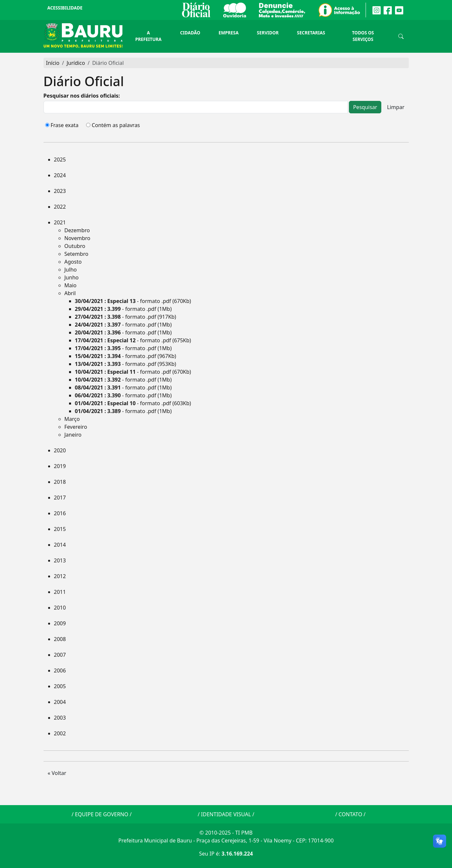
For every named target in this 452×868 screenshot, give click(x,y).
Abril (70, 293)
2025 (60, 160)
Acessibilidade (65, 8)
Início (53, 63)
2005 (60, 686)
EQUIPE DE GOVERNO (102, 814)
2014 (60, 545)
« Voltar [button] (57, 773)
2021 (60, 222)
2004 (60, 702)
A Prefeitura (148, 36)
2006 (60, 670)
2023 (60, 191)
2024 (60, 175)
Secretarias (311, 33)
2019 (60, 466)
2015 (60, 529)
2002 (60, 733)
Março (72, 419)
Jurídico (76, 63)
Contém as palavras (116, 125)
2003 (60, 718)
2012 (60, 576)
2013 (60, 560)
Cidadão (190, 33)
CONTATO (350, 814)
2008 (60, 639)
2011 (60, 592)
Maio (71, 285)
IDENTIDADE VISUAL (226, 814)
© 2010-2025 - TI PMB (226, 833)
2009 (60, 623)
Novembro (77, 238)
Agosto (73, 262)
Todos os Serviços (363, 36)
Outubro (75, 246)
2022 (60, 207)
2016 (60, 513)
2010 (60, 608)
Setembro (76, 254)
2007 (60, 655)
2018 (60, 482)
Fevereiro (76, 427)
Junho (72, 277)
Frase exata (65, 125)
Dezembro (77, 230)
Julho (71, 270)
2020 (60, 450)
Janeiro (73, 435)
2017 (60, 498)
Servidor (268, 33)
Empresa (229, 33)
